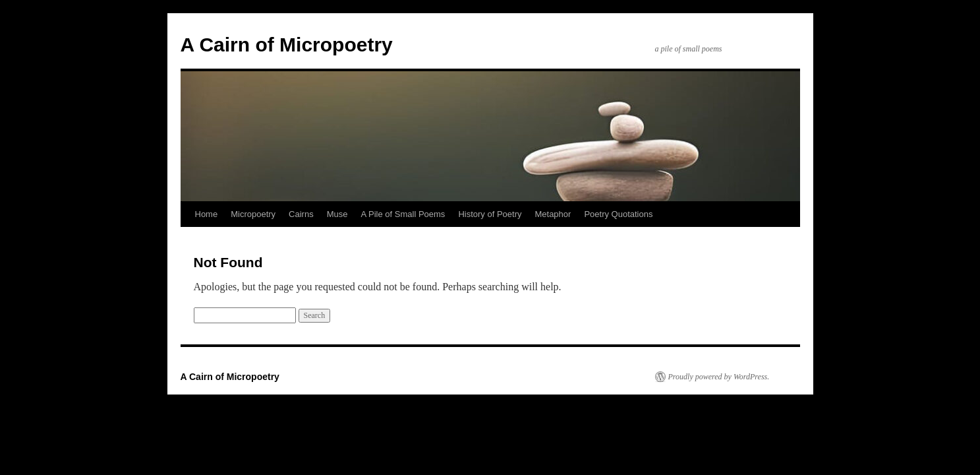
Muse (337, 214)
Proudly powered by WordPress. (719, 377)
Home (207, 214)
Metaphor (553, 214)
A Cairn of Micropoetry (287, 45)
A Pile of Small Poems (403, 214)
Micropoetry (253, 214)
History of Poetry (490, 214)
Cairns (301, 214)
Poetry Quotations (618, 214)
